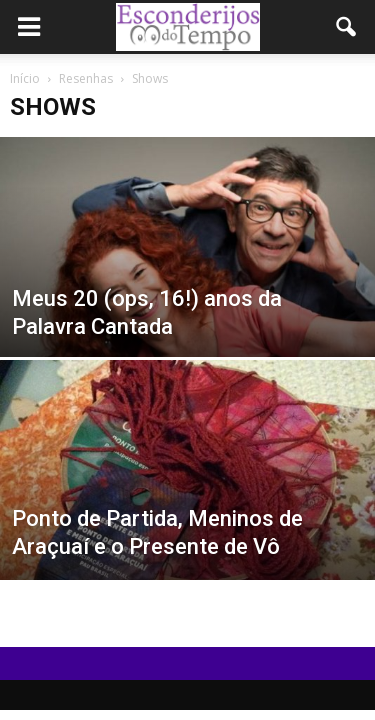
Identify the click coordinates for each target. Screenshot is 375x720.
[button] (347, 27)
